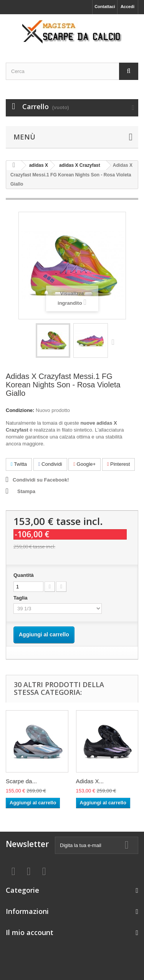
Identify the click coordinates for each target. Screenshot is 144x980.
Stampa (26, 491)
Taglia (21, 598)
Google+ (84, 464)
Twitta (19, 464)
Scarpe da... (21, 781)
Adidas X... (90, 781)
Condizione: (20, 410)
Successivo (115, 342)
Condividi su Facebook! (41, 480)
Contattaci (105, 7)
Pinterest (119, 464)
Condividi (50, 464)
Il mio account (30, 932)
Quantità (24, 575)
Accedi (127, 7)
